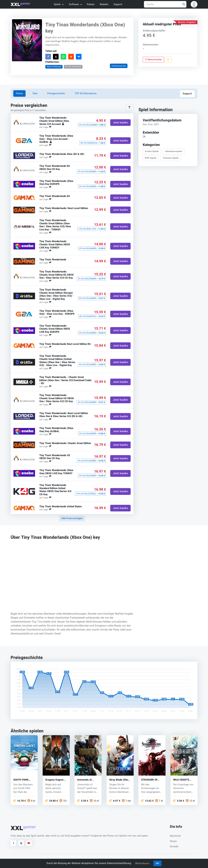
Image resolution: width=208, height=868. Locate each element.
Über (35, 93)
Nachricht (175, 836)
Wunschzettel (153, 60)
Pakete (91, 4)
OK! (158, 863)
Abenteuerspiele (174, 151)
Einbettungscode (119, 66)
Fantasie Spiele (171, 158)
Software (75, 4)
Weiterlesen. (143, 863)
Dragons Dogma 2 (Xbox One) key (55, 780)
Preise (19, 93)
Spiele (59, 4)
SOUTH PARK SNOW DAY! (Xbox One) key (23, 780)
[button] (194, 4)
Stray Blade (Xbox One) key (119, 780)
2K (144, 137)
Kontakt (174, 846)
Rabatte (104, 4)
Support (118, 4)
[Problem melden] (168, 60)
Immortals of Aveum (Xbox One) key (88, 780)
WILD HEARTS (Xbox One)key (181, 780)
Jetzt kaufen (120, 122)
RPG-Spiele (151, 158)
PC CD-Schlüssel (73, 66)
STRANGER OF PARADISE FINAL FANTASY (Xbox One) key (151, 780)
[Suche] (165, 4)
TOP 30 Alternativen (85, 93)
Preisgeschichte (56, 93)
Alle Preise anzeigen (72, 518)
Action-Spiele (152, 151)
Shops (173, 841)
